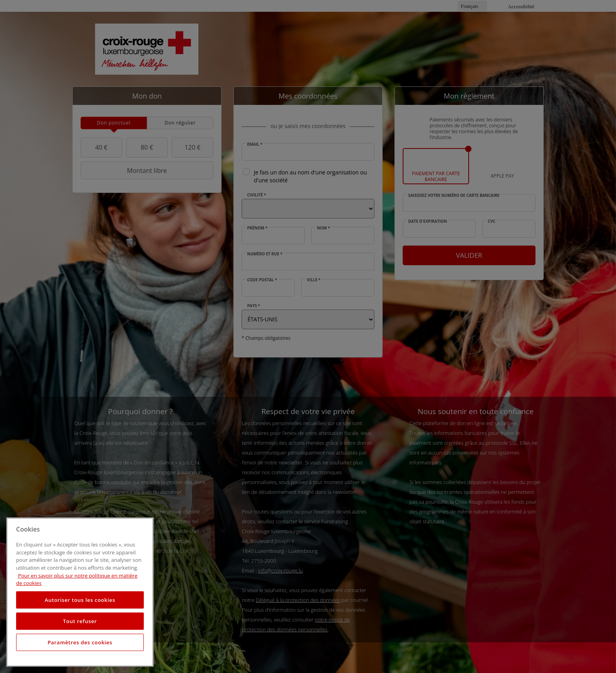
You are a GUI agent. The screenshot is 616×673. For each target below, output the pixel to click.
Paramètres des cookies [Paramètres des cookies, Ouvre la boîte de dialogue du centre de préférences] (80, 642)
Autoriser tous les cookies (80, 600)
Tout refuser (80, 621)
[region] (80, 592)
